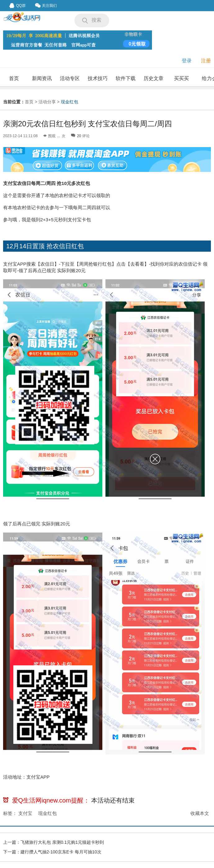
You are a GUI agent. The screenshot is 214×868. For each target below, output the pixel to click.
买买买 (181, 78)
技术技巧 (98, 78)
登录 (187, 61)
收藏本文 (200, 813)
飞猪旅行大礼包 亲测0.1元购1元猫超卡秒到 (62, 842)
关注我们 (46, 5)
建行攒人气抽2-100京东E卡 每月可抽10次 (61, 852)
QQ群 (18, 6)
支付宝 (25, 813)
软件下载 (126, 78)
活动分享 (47, 102)
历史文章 (154, 78)
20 (79, 136)
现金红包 (69, 102)
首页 (14, 78)
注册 (206, 61)
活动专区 (70, 78)
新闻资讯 (42, 78)
